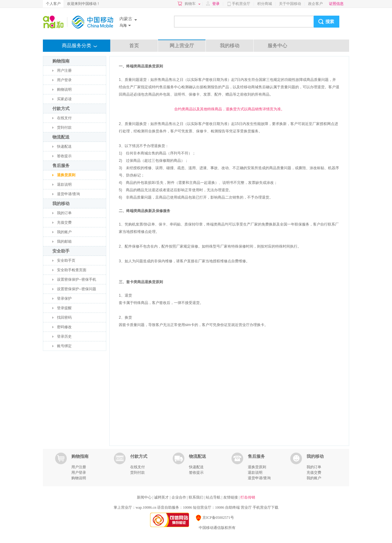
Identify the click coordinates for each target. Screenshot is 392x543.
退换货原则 (66, 175)
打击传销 (248, 497)
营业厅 (246, 507)
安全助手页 (66, 260)
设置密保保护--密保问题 (77, 289)
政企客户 (315, 4)
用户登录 (64, 80)
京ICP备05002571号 (215, 518)
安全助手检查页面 (72, 270)
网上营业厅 (182, 46)
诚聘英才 (162, 497)
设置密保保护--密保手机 (77, 279)
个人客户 (53, 4)
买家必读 (64, 99)
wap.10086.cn (146, 507)
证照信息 (336, 4)
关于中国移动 (290, 4)
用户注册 (64, 70)
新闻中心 (145, 497)
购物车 (192, 4)
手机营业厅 (241, 4)
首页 (134, 46)
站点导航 (214, 497)
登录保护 (64, 298)
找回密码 (64, 317)
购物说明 (64, 89)
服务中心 (277, 46)
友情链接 (231, 497)
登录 (216, 4)
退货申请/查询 (68, 194)
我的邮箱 (64, 241)
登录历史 (64, 336)
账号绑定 (64, 346)
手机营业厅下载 (266, 507)
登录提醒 (64, 308)
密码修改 (64, 327)
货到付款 (64, 127)
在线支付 (64, 118)
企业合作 (179, 497)
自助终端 (232, 507)
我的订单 (64, 213)
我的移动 (230, 46)
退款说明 (64, 184)
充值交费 (64, 222)
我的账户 (64, 232)
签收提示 (64, 156)
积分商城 (265, 4)
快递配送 (64, 146)
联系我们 (196, 497)
